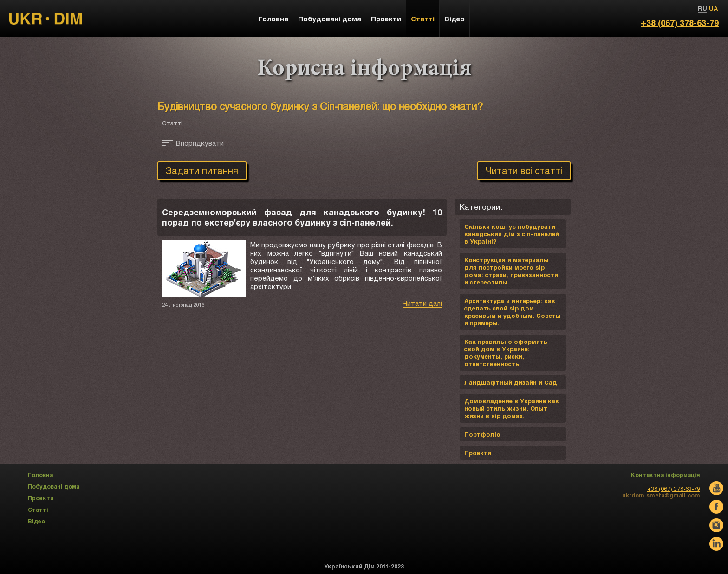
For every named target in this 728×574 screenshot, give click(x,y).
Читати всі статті (524, 170)
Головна (273, 19)
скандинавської (276, 270)
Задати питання (202, 170)
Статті (172, 123)
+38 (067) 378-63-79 (680, 23)
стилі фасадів (410, 245)
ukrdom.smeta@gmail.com (661, 495)
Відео (455, 19)
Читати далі (422, 303)
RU (702, 8)
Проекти (386, 19)
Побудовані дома (330, 19)
